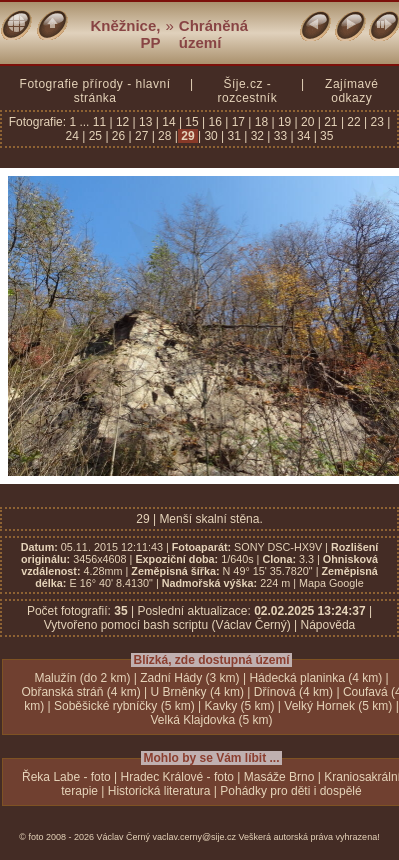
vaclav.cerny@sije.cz (195, 837)
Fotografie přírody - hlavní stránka (95, 91)
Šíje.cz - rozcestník (247, 91)
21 (331, 122)
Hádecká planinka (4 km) (315, 678)
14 (169, 122)
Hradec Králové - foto (177, 777)
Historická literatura (159, 791)
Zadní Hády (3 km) (189, 678)
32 (257, 136)
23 (377, 122)
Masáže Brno (279, 777)
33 (280, 136)
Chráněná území (213, 34)
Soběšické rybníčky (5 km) (124, 706)
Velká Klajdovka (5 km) (211, 720)
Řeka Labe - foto (66, 777)
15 (192, 122)
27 (142, 136)
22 (354, 122)
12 (123, 122)
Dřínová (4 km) (293, 692)
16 (215, 122)
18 (261, 122)
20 (308, 122)
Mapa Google (331, 583)
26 (119, 136)
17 (238, 122)
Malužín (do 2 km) (82, 678)
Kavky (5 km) (240, 706)
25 (95, 136)
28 (165, 136)
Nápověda (328, 625)
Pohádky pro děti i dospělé (290, 791)
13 (146, 122)
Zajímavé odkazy (351, 91)
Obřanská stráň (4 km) (80, 692)
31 (234, 136)
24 (74, 136)
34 (304, 136)
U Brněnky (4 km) (197, 692)
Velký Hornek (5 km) (338, 706)
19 (285, 122)
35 (325, 136)
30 (211, 136)
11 (101, 122)
